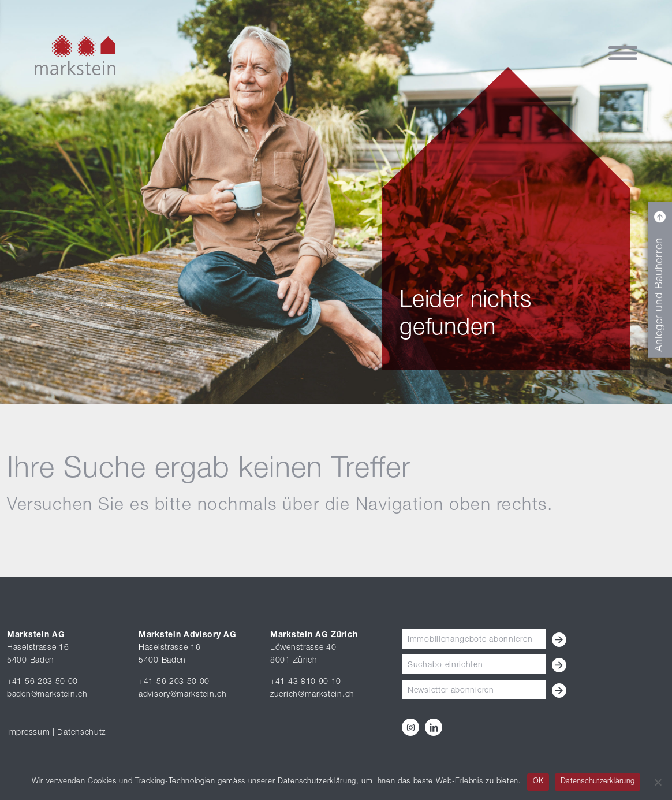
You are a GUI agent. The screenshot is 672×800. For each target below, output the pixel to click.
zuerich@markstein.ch (312, 695)
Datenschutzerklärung (598, 782)
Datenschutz (81, 733)
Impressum (28, 733)
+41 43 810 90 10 (306, 682)
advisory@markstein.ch (183, 695)
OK (538, 782)
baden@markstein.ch (47, 695)
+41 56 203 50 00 (42, 682)
